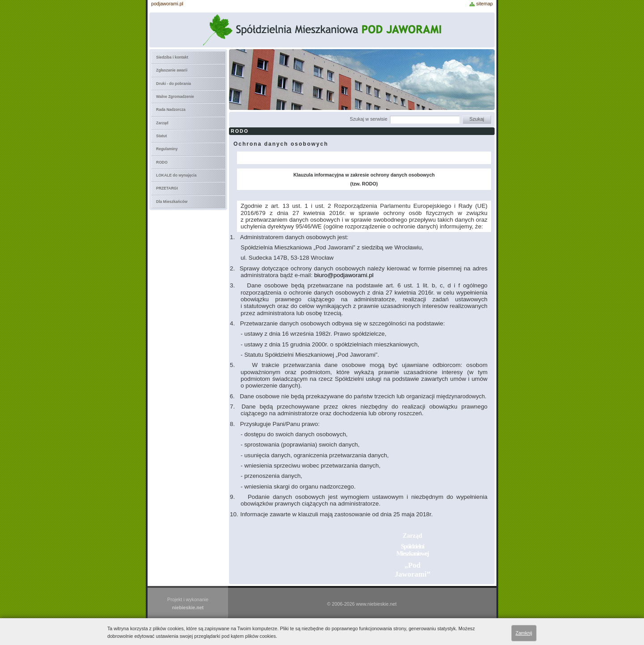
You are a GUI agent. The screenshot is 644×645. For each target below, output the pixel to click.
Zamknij (524, 633)
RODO (162, 162)
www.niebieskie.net (376, 604)
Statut (161, 136)
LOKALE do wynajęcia (176, 175)
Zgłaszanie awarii (172, 70)
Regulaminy (167, 149)
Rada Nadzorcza (171, 110)
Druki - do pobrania (174, 84)
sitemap (485, 4)
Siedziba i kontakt (172, 57)
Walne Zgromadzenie (175, 97)
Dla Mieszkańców (172, 202)
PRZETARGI (167, 188)
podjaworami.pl (167, 4)
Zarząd (162, 123)
